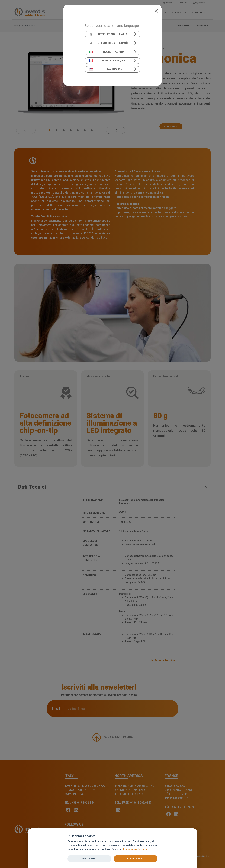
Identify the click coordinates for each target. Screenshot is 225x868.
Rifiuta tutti (89, 859)
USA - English (106, 69)
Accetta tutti (136, 859)
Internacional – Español (110, 43)
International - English (109, 34)
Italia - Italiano (107, 52)
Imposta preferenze (135, 849)
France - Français (107, 61)
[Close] (156, 11)
